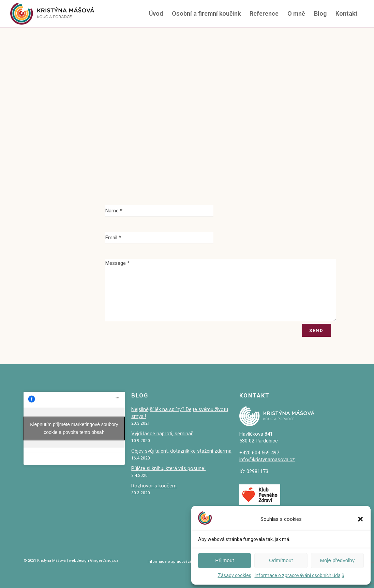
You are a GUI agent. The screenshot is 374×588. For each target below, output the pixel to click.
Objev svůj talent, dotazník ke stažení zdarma (181, 451)
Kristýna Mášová (51, 561)
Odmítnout (281, 560)
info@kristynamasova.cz (267, 459)
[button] (360, 519)
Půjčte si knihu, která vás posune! (168, 468)
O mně (296, 13)
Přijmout (225, 560)
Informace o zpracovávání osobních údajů (300, 575)
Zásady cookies (235, 575)
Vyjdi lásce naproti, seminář (162, 434)
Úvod (156, 13)
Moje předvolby (337, 560)
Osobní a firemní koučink (206, 13)
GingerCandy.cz (104, 561)
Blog (320, 13)
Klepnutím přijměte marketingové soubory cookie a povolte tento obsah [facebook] (74, 428)
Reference (264, 13)
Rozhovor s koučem (154, 486)
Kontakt (347, 13)
